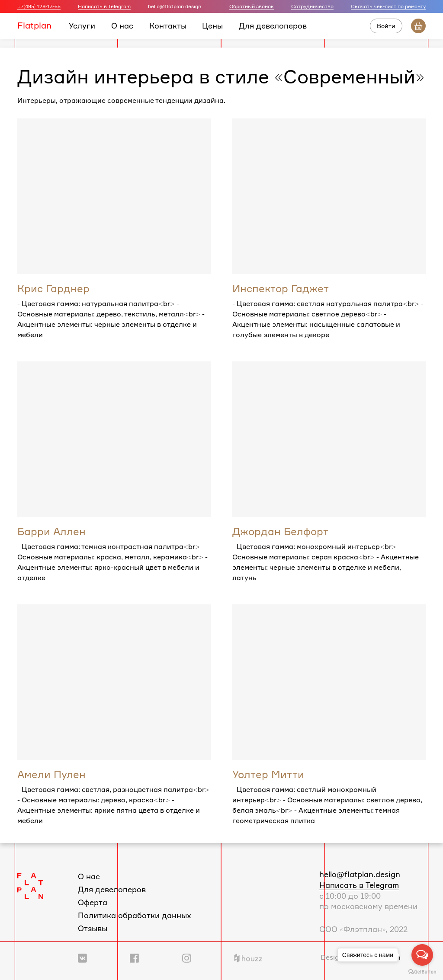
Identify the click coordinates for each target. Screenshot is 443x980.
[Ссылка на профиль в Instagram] (187, 957)
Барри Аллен (51, 531)
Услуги (82, 26)
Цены (212, 26)
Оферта (93, 902)
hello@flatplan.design (360, 874)
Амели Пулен (51, 774)
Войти (386, 26)
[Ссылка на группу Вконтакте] (82, 957)
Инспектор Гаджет (281, 288)
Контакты (168, 26)
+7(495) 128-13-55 (39, 6)
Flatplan (34, 25)
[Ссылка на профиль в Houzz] (248, 957)
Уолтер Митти (268, 774)
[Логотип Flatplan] (30, 885)
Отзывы (93, 928)
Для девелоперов (273, 26)
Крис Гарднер (53, 288)
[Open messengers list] (422, 955)
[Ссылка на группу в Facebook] (134, 957)
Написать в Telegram (104, 6)
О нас (122, 26)
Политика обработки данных (135, 915)
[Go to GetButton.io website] (422, 971)
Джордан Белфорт (280, 531)
